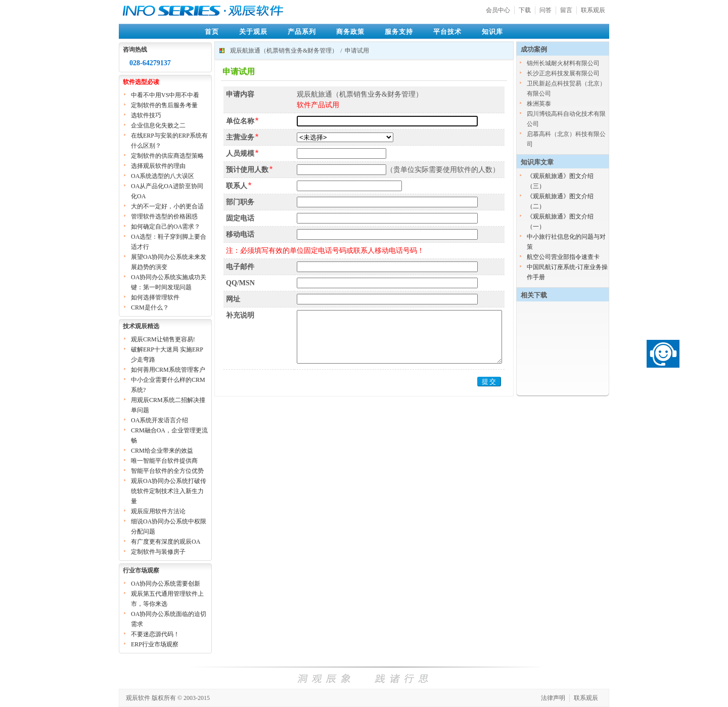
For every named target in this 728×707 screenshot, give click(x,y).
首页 (212, 32)
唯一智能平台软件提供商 (164, 461)
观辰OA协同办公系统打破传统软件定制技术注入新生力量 (169, 491)
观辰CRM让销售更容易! (163, 339)
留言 (566, 10)
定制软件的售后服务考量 (164, 105)
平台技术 (447, 32)
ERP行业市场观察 (155, 644)
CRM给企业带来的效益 (162, 451)
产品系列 (302, 32)
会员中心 (498, 10)
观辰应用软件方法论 (158, 511)
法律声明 (553, 698)
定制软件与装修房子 (158, 552)
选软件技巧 (146, 115)
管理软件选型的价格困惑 (164, 216)
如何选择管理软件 (155, 297)
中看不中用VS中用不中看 (165, 95)
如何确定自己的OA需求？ (166, 227)
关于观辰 (253, 32)
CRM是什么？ (150, 307)
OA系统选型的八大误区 (163, 176)
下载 (525, 10)
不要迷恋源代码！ (155, 634)
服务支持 (399, 32)
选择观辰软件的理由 (158, 166)
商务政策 (350, 32)
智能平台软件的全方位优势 (167, 471)
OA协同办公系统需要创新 (166, 584)
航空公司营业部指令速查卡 (563, 257)
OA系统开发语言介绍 (160, 420)
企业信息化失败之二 (158, 125)
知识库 (492, 32)
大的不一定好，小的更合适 (167, 206)
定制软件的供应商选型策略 (167, 156)
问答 (545, 10)
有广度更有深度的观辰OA (166, 542)
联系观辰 (593, 10)
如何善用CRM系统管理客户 (168, 370)
